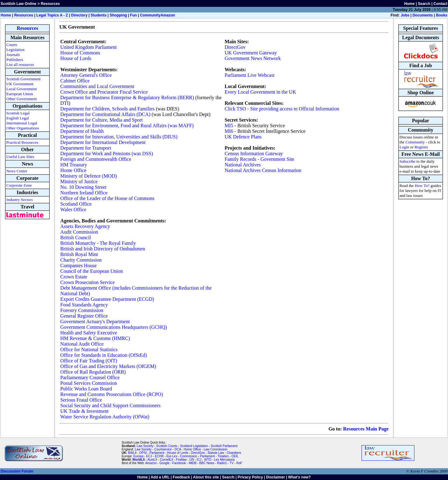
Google (164, 463)
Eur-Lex (172, 456)
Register (421, 147)
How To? (422, 186)
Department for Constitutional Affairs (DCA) (105, 114)
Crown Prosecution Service (88, 282)
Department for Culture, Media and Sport (102, 120)
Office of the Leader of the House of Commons (107, 198)
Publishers (15, 60)
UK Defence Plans (243, 137)
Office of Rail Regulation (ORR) (93, 372)
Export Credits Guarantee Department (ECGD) (107, 299)
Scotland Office (76, 204)
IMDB (192, 463)
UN (192, 460)
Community (150, 15)
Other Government (21, 99)
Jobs (405, 15)
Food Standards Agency (84, 305)
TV (232, 463)
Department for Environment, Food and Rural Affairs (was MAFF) (127, 126)
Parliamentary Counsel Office (90, 377)
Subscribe (407, 161)
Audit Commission (79, 232)
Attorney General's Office (86, 75)
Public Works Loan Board (86, 389)
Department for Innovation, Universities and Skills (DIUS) (119, 137)
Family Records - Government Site (259, 159)
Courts (12, 45)
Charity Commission (81, 260)
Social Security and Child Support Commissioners (110, 405)
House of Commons (80, 53)
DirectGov (235, 47)
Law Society (145, 446)
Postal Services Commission (89, 383)
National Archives (243, 165)
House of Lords (76, 58)
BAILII (132, 453)
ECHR (159, 456)
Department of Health (82, 131)
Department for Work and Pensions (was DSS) (107, 154)
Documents (423, 15)
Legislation (15, 50)
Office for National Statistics (89, 350)
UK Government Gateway (251, 53)
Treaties (223, 456)
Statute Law (216, 453)
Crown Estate (74, 277)
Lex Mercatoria (224, 460)
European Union (20, 94)
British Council (76, 238)
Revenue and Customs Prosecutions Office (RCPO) (112, 394)
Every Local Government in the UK (260, 92)
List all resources (20, 65)
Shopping (118, 15)
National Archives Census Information (263, 170)
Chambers (234, 453)
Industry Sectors (19, 200)
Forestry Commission (82, 310)
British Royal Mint (79, 254)
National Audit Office (82, 344)
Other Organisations (23, 128)
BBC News (207, 463)
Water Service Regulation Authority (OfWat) (105, 417)
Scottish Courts (167, 446)
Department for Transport (86, 148)
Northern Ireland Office (84, 193)
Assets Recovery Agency (85, 226)
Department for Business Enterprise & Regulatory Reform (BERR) (127, 98)
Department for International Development (103, 142)
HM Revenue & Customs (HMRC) (95, 338)
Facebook (179, 463)
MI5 (229, 126)
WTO (208, 460)
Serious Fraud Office (81, 400)
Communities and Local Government (97, 86)
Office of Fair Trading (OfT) (89, 361)
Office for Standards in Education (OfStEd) (104, 355)
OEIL (235, 456)
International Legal (22, 123)
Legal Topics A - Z (52, 15)
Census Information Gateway (254, 154)
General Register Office (84, 316)
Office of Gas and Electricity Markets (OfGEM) (108, 366)
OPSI (143, 453)
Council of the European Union (92, 271)
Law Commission (216, 449)
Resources (23, 15)
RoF (239, 463)
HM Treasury (74, 165)
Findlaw (181, 460)
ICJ (199, 460)
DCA (178, 449)
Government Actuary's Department (95, 322)
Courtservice (163, 449)
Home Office (73, 170)
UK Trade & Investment (84, 411)
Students (98, 15)
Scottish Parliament (224, 446)
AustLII (152, 460)
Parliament (157, 453)
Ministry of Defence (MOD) (89, 176)
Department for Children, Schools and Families (107, 109)
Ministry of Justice (79, 182)
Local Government (21, 89)
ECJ (149, 456)
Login (404, 147)
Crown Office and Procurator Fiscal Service (104, 92)
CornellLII (167, 460)
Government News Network (253, 58)
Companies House (79, 266)
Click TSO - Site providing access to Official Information (282, 109)
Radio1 (222, 463)
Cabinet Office (75, 81)
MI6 (229, 131)
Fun (133, 15)
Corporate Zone (19, 185)
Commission (189, 456)
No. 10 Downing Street (83, 187)
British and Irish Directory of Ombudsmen (103, 249)
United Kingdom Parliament (89, 47)
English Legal (18, 118)
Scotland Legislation (194, 446)
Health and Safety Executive (89, 333)
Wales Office (73, 210)
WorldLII (138, 460)
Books (442, 15)
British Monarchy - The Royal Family (98, 243)
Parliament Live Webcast (250, 75)
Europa (138, 456)
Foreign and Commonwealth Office (96, 159)
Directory (79, 15)
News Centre (17, 171)
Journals (13, 55)
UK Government (20, 84)
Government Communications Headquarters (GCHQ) (114, 327)
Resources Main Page (366, 429)
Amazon (168, 15)
